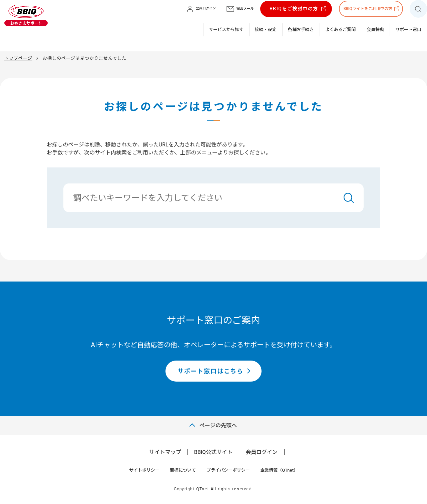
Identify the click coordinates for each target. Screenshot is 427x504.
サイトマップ (165, 452)
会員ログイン (262, 452)
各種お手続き (301, 30)
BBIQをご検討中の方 (294, 9)
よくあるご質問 (340, 30)
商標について (183, 470)
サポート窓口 (408, 30)
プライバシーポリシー (228, 470)
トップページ (18, 58)
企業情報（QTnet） (279, 470)
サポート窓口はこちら (210, 371)
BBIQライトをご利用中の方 (368, 9)
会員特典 (375, 30)
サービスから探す (226, 30)
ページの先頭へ (218, 425)
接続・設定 (266, 30)
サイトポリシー (144, 470)
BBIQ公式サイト (213, 452)
